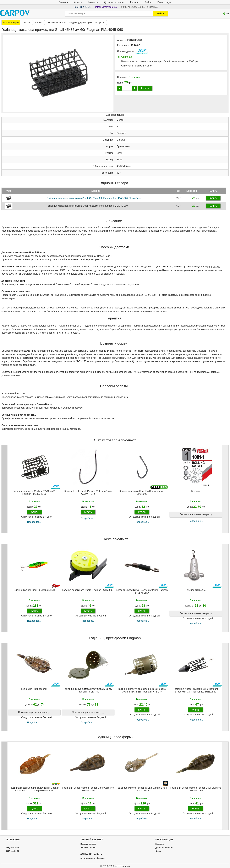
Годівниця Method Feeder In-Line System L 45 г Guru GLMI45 (142, 789)
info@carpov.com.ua (106, 7)
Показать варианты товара (196, 515)
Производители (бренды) (93, 858)
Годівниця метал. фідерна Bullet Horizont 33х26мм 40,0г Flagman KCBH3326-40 (196, 690)
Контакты (93, 2)
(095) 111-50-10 (12, 851)
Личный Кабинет (88, 848)
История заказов (88, 844)
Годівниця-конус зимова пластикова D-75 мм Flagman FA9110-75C (88, 690)
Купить (145, 88)
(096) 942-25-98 (12, 848)
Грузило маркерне (196, 590)
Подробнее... (34, 522)
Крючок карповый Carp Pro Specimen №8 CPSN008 (142, 492)
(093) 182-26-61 (82, 7)
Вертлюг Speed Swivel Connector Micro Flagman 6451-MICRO (142, 591)
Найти (161, 14)
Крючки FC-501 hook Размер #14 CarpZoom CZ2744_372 (88, 492)
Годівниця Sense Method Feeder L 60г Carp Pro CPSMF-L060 (196, 789)
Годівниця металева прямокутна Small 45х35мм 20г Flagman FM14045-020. (95, 198)
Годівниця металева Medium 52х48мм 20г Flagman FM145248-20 (34, 492)
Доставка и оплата (114, 2)
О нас (158, 851)
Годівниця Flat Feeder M (34, 689)
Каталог (78, 2)
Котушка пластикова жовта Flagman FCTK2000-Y (88, 591)
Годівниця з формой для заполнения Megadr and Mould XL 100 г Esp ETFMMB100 (34, 789)
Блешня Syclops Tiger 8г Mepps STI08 (34, 590)
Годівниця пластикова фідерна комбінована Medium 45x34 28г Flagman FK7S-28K (142, 690)
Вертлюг (196, 491)
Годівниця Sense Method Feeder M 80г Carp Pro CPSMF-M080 (88, 789)
